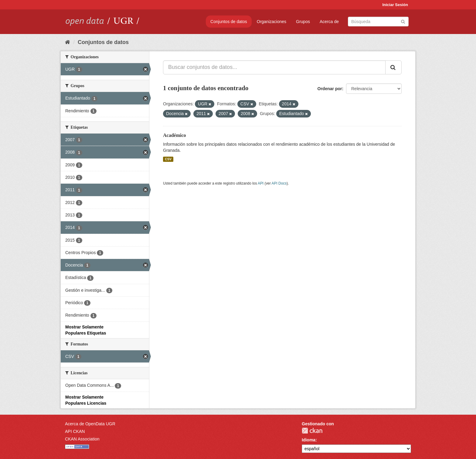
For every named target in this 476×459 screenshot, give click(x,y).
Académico (175, 135)
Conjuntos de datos (229, 22)
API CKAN (75, 431)
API (261, 183)
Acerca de (329, 22)
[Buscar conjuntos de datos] (378, 22)
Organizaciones (272, 22)
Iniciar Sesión (395, 5)
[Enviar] (403, 21)
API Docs (279, 183)
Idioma (309, 440)
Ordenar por (330, 89)
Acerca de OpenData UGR (90, 424)
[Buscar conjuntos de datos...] (274, 67)
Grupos (303, 22)
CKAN (312, 431)
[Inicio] (68, 42)
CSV (168, 159)
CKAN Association (82, 439)
